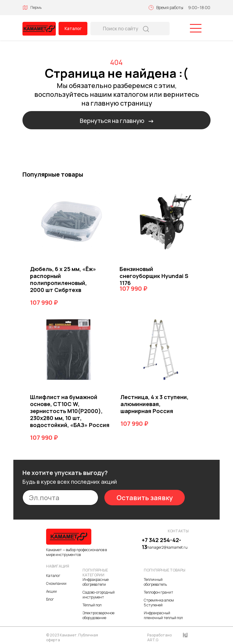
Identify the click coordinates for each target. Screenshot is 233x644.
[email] (60, 498)
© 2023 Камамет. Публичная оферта (72, 637)
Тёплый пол (92, 605)
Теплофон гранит (159, 592)
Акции (51, 591)
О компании (56, 583)
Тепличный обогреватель (155, 582)
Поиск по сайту (121, 29)
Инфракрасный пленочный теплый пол (163, 615)
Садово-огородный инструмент (99, 595)
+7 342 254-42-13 (161, 543)
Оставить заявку (145, 498)
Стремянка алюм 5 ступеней (159, 603)
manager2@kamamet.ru (167, 547)
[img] (39, 29)
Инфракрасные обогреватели (96, 582)
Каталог (73, 28)
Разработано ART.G (159, 637)
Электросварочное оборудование (98, 615)
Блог (50, 599)
